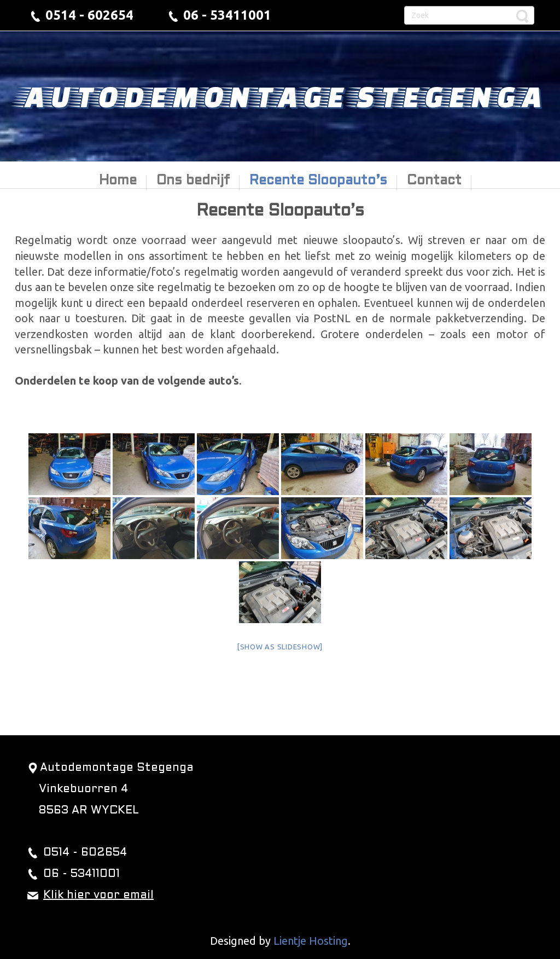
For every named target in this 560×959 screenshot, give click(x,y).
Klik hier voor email (98, 896)
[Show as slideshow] (280, 647)
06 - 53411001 (227, 15)
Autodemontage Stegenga (280, 96)
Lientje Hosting (311, 941)
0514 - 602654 (89, 15)
